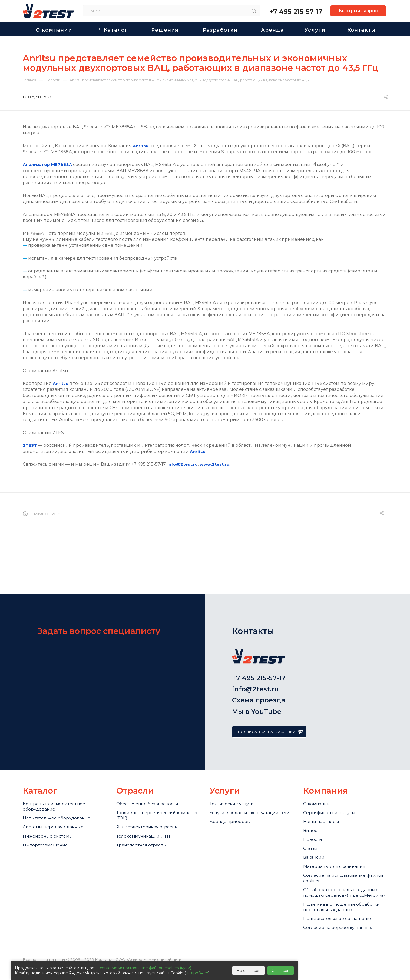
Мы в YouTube (257, 679)
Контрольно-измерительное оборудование (58, 776)
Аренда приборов (232, 802)
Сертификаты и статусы (333, 784)
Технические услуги (235, 772)
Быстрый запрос (358, 11)
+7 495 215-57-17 (296, 11)
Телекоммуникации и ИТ (148, 813)
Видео (311, 806)
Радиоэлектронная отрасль (152, 802)
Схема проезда (259, 665)
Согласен (281, 971)
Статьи (312, 828)
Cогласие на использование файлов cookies (339, 865)
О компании (319, 772)
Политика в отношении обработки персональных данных (335, 911)
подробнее (197, 973)
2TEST (30, 445)
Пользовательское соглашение (343, 929)
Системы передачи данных (57, 802)
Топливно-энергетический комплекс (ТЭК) (150, 787)
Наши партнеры (324, 795)
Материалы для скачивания (339, 850)
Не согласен (249, 971)
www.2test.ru (216, 464)
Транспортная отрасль (145, 824)
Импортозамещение (49, 824)
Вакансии (315, 839)
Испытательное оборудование (62, 790)
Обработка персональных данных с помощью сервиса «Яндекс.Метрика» (339, 886)
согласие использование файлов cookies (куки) (146, 968)
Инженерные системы (51, 813)
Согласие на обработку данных (343, 940)
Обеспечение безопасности (152, 772)
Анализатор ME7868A (49, 164)
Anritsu (141, 146)
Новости (314, 817)
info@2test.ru (183, 464)
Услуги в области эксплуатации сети (250, 787)
